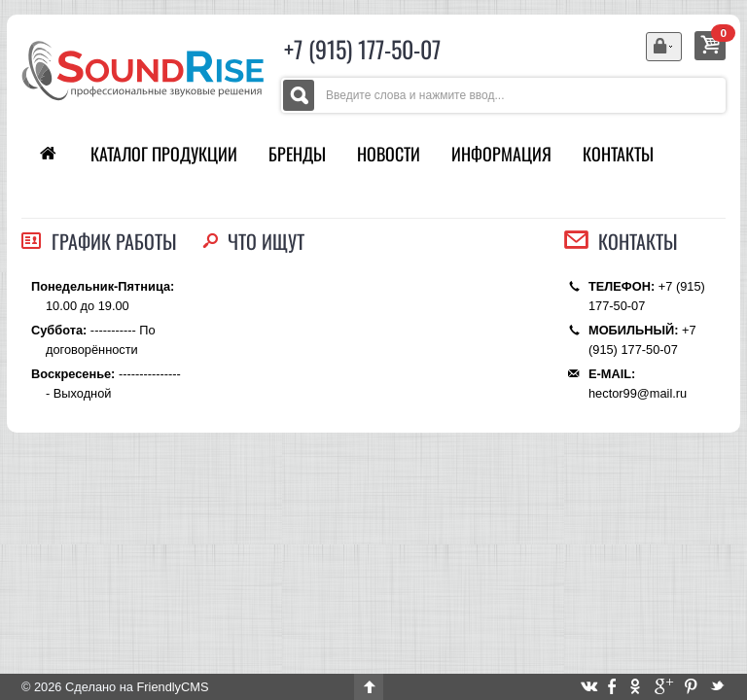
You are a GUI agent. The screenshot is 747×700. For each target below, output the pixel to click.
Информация (501, 154)
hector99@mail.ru (638, 393)
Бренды (297, 154)
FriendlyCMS (172, 687)
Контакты (618, 154)
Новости (389, 154)
